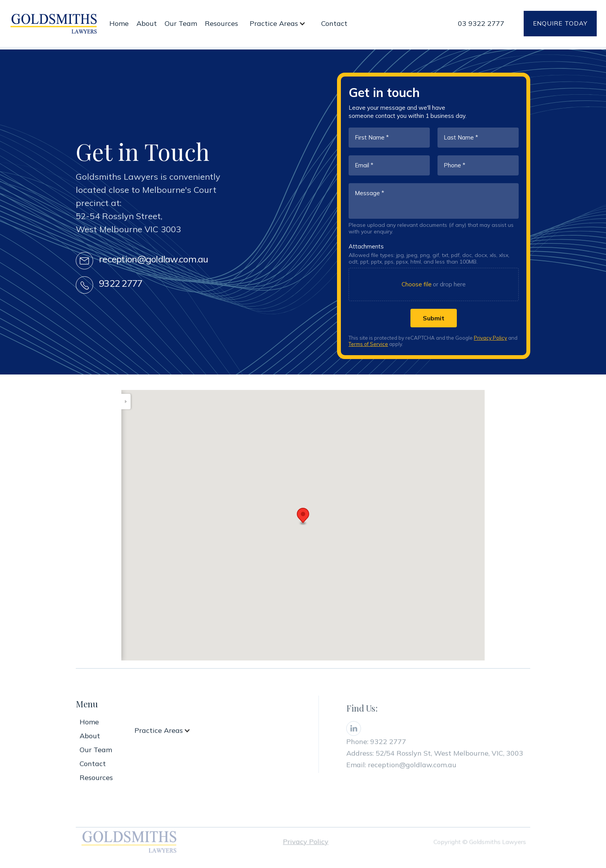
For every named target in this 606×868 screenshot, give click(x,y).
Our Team (181, 23)
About (147, 23)
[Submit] (434, 318)
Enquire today (560, 23)
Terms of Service (368, 344)
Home (119, 23)
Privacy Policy (490, 338)
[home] (54, 24)
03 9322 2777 (481, 23)
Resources (221, 23)
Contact (334, 23)
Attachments (366, 246)
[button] (280, 24)
